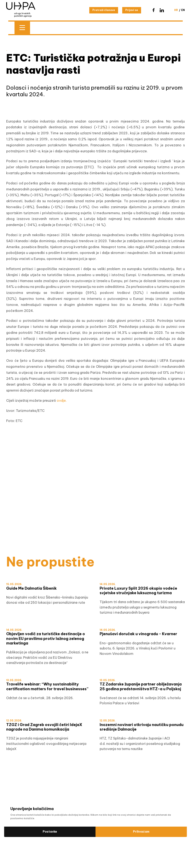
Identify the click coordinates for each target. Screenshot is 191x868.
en (183, 10)
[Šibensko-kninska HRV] (95, 465)
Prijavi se (132, 10)
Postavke (50, 832)
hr (176, 10)
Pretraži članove (104, 10)
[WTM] (95, 528)
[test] (95, 519)
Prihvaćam (141, 832)
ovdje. (62, 400)
